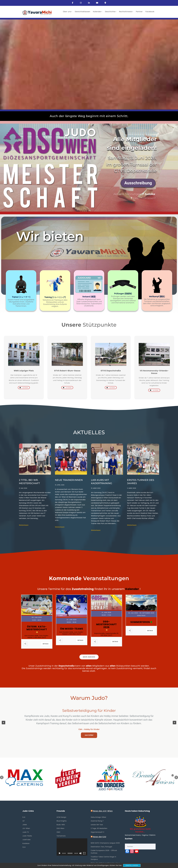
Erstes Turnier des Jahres (141, 482)
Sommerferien (140, 622)
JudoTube (27, 840)
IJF (24, 821)
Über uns (67, 12)
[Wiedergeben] (60, 853)
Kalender (98, 12)
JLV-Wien (26, 828)
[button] (21, 291)
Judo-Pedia (27, 836)
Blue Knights (62, 821)
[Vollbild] (84, 853)
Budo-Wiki (61, 825)
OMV (58, 832)
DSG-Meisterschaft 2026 (106, 624)
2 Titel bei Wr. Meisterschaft (29, 482)
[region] (89, 168)
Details (46, 644)
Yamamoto (61, 836)
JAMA (25, 825)
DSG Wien (61, 828)
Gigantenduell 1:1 (98, 832)
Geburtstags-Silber (99, 817)
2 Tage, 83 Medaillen (99, 828)
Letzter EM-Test (97, 825)
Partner (139, 12)
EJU (24, 817)
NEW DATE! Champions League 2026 (105, 843)
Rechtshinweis (126, 12)
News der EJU (99, 837)
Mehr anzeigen (89, 657)
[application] (72, 847)
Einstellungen (132, 865)
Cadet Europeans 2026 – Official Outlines (104, 852)
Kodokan (26, 843)
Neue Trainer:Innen (69, 480)
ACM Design (61, 817)
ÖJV (24, 847)
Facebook (150, 12)
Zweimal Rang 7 (97, 821)
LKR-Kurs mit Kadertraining (102, 482)
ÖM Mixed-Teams (72, 629)
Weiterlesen (24, 525)
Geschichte (111, 12)
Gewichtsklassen (83, 12)
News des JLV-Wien (103, 811)
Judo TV (26, 832)
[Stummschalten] (81, 853)
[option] (25, 777)
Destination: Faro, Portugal (101, 847)
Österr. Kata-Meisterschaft (37, 628)
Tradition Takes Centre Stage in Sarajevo (104, 858)
